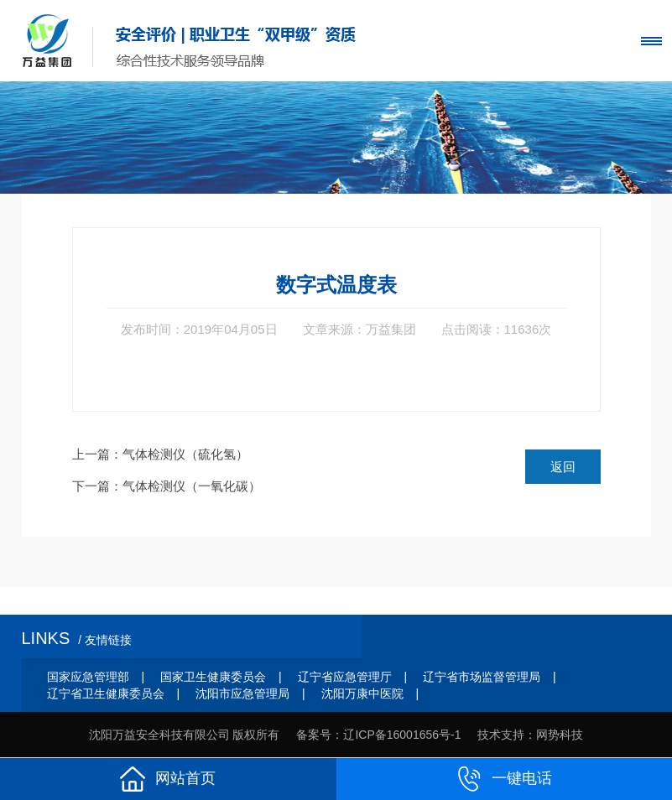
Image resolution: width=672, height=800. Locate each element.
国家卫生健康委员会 (213, 677)
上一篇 (160, 454)
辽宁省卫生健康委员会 (106, 694)
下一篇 (167, 486)
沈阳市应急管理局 (242, 694)
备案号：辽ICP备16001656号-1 (378, 735)
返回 (563, 467)
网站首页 (168, 779)
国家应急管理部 (88, 677)
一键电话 (504, 779)
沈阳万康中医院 (362, 694)
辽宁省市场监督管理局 (482, 677)
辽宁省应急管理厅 (345, 677)
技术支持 (501, 735)
